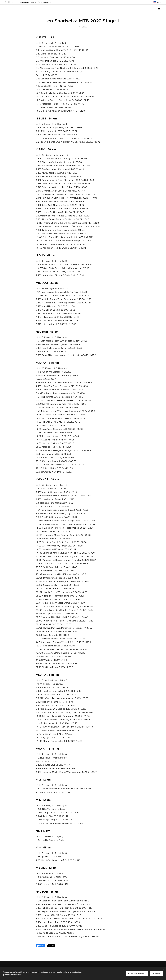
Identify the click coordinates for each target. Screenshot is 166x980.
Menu (159, 9)
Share (40, 946)
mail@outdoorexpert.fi (28, 2)
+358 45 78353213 (46, 2)
